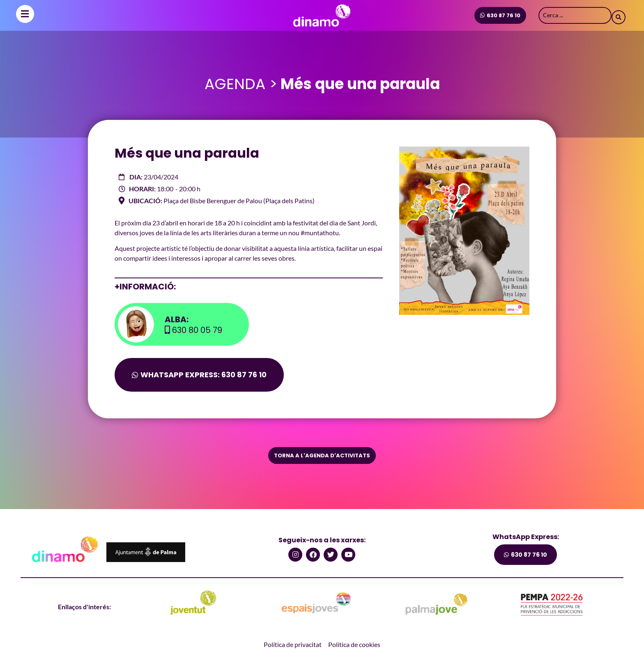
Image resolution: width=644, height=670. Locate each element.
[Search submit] (619, 15)
